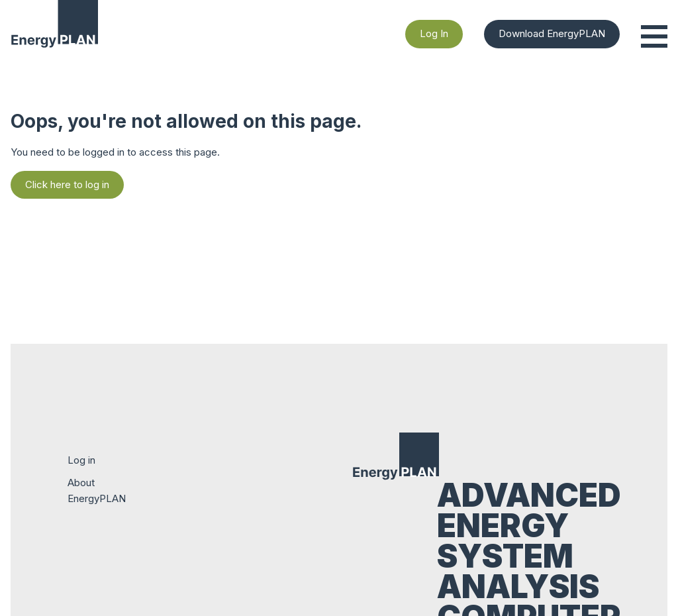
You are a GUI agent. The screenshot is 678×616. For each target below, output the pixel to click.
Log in (81, 460)
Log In (434, 33)
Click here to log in (67, 184)
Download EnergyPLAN (552, 33)
